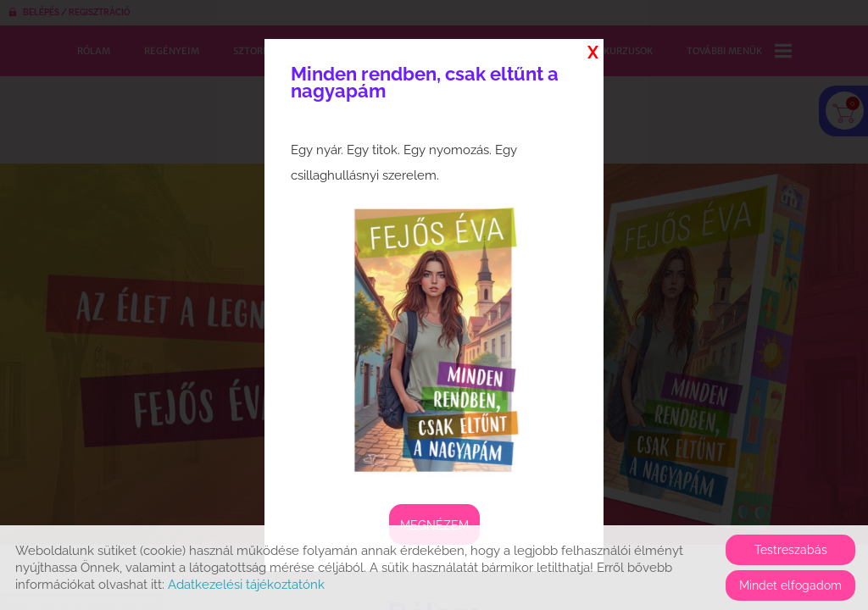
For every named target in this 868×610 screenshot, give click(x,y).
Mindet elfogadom (790, 585)
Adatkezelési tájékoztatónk (246, 585)
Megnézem (434, 525)
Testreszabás (791, 550)
